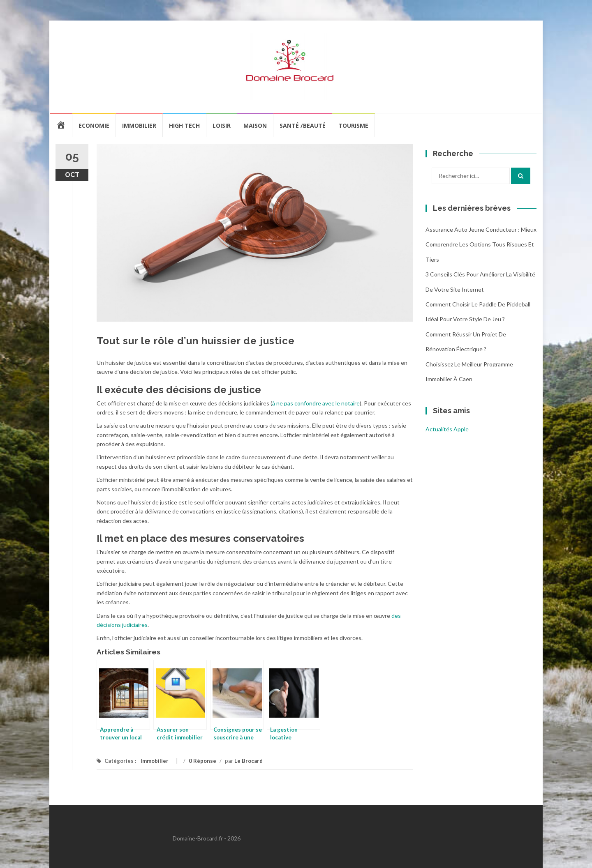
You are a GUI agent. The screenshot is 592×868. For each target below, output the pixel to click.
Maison (255, 125)
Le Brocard (249, 761)
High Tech (184, 125)
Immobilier (139, 125)
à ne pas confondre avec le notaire (316, 403)
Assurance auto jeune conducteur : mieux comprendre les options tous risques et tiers (481, 244)
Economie (94, 125)
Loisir (222, 125)
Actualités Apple (447, 429)
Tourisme (353, 125)
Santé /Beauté (303, 125)
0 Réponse (202, 761)
